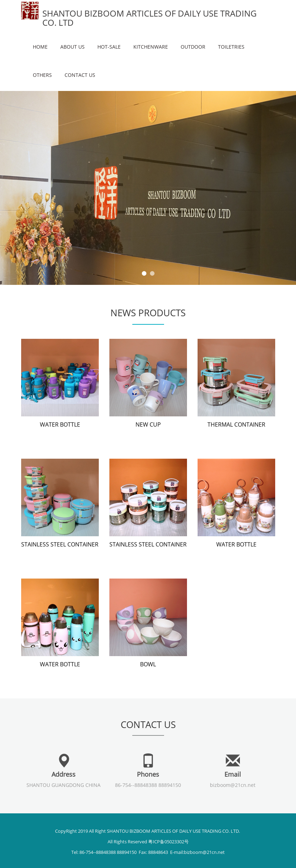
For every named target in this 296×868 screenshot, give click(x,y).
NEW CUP (148, 424)
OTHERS (42, 75)
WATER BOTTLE (60, 424)
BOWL (148, 664)
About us (73, 47)
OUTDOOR (193, 47)
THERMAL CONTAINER (236, 424)
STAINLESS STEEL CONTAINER (60, 544)
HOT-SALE (109, 47)
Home (40, 47)
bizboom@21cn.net (233, 785)
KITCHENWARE (151, 47)
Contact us (80, 75)
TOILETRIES (231, 47)
